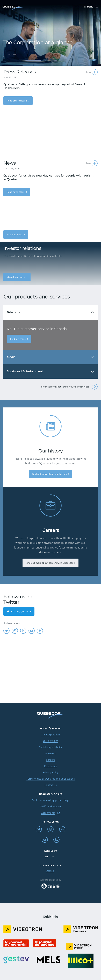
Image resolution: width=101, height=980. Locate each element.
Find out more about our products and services (69, 387)
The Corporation (51, 734)
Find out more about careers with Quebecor (50, 563)
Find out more (15, 235)
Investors (51, 753)
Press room (51, 766)
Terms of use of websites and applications (51, 779)
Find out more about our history (50, 474)
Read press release (17, 101)
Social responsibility (50, 747)
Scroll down (10, 55)
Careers (50, 760)
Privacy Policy (51, 772)
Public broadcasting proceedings (50, 800)
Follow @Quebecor (19, 611)
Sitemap (50, 871)
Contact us (51, 785)
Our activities (51, 741)
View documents (16, 277)
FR (84, 7)
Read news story (16, 192)
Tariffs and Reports (50, 806)
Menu (93, 7)
